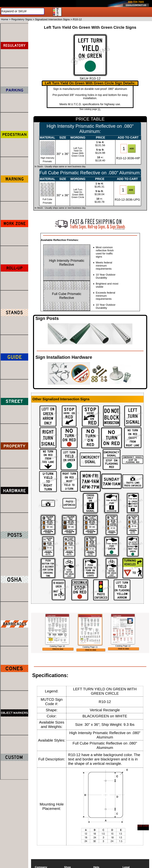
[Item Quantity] (124, 149)
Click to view (58, 658)
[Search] (23, 11)
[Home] (17, 4)
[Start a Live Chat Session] (143, 827)
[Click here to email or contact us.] (136, 4)
